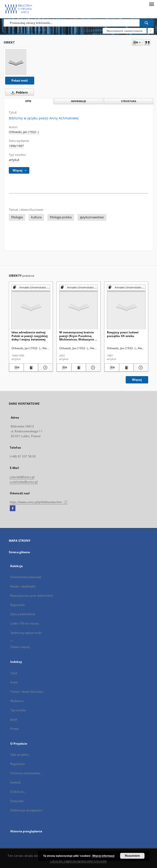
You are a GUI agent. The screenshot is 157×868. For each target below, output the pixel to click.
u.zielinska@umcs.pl (24, 482)
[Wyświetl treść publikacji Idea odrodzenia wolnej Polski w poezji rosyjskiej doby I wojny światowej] (31, 368)
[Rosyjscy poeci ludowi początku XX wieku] (126, 307)
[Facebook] (13, 508)
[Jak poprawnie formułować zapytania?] (151, 31)
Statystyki (17, 801)
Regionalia (17, 605)
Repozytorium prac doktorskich (32, 596)
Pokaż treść (20, 80)
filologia (17, 217)
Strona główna (19, 552)
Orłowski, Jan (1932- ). (24, 132)
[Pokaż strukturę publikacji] (31, 288)
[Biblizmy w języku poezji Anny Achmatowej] (16, 62)
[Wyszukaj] (147, 23)
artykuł (14, 160)
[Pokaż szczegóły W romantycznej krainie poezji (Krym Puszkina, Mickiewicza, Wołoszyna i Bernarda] (92, 368)
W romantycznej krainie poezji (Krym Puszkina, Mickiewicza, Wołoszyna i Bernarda (77, 336)
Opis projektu (20, 755)
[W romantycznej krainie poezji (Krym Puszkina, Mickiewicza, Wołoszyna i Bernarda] (78, 307)
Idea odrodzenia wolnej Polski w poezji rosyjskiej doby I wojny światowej (30, 336)
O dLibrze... (18, 792)
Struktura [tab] (129, 101)
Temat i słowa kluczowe (27, 692)
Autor (14, 682)
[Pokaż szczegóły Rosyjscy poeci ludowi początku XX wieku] (140, 368)
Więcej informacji (103, 856)
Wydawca (17, 701)
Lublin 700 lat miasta (25, 623)
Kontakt (16, 782)
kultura (36, 217)
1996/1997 (16, 146)
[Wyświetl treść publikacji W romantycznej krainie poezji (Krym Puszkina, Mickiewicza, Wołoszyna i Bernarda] (79, 368)
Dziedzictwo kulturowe (26, 577)
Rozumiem (132, 856)
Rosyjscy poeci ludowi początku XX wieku (123, 334)
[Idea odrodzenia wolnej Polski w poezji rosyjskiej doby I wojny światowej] (31, 307)
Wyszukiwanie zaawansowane (125, 31)
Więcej (137, 380)
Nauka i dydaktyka (23, 586)
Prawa (15, 729)
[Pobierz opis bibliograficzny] (16, 368)
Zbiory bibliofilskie (23, 614)
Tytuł (14, 673)
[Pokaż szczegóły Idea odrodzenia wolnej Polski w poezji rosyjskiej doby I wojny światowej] (45, 368)
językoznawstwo (92, 217)
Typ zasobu (18, 710)
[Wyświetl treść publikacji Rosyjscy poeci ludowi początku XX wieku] (126, 368)
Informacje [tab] (78, 101)
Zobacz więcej (20, 647)
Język (14, 719)
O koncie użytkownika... (26, 773)
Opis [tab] (28, 101)
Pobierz (18, 92)
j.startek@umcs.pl (22, 477)
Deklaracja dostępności (27, 810)
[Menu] (151, 4)
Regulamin (18, 764)
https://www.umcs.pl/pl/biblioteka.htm (39, 502)
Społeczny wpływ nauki (26, 633)
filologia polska (61, 217)
